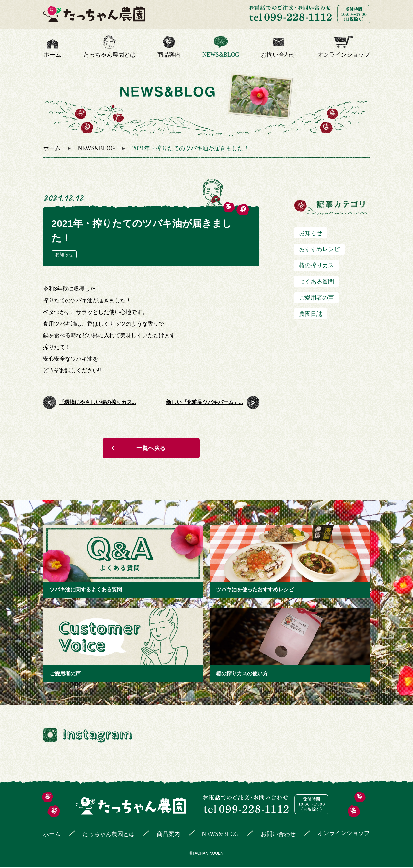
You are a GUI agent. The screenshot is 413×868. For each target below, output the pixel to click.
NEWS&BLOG (221, 55)
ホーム (52, 55)
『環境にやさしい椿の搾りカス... (98, 402)
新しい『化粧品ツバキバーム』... (205, 402)
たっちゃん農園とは (109, 55)
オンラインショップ (344, 55)
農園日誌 (311, 314)
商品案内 (169, 55)
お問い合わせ (279, 55)
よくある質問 (316, 282)
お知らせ (64, 254)
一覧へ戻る (151, 449)
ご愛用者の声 (316, 298)
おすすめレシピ (319, 249)
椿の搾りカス (316, 265)
